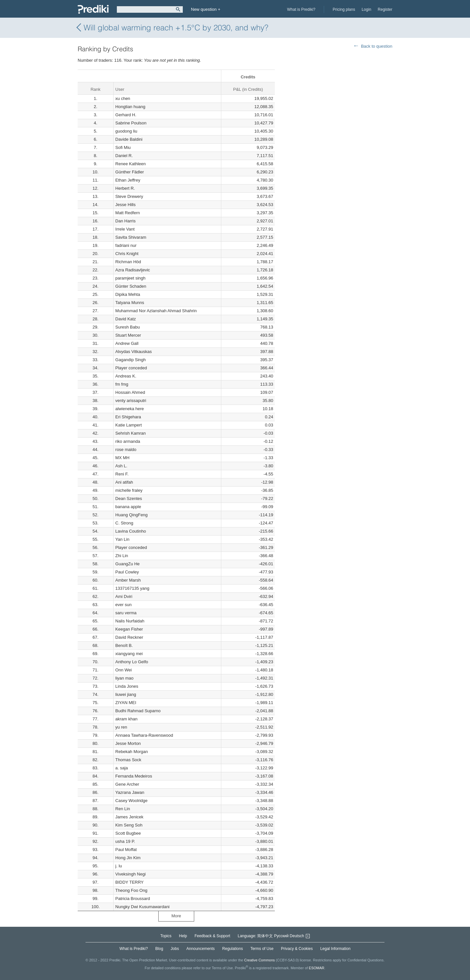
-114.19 (266, 515)
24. (96, 286)
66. (96, 629)
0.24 (269, 417)
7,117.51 (265, 156)
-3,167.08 (264, 776)
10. (96, 172)
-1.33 (268, 458)
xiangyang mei (129, 654)
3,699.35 (265, 188)
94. (96, 858)
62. (96, 596)
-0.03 (268, 433)
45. (96, 458)
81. (96, 752)
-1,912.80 (264, 694)
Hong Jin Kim (128, 858)
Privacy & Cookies (297, 949)
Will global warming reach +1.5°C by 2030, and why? (173, 28)
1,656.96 (265, 278)
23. (96, 278)
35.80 (268, 401)
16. (96, 221)
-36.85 (267, 490)
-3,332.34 (264, 784)
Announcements (201, 949)
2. (95, 107)
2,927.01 (265, 221)
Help (183, 936)
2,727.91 (265, 229)
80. (96, 743)
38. (96, 401)
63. (96, 605)
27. (96, 311)
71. (96, 670)
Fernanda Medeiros (134, 776)
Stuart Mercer (128, 335)
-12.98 (267, 482)
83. (96, 768)
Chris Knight (127, 254)
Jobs (175, 949)
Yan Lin (122, 539)
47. (96, 474)
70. (96, 662)
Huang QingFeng (131, 515)
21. (96, 262)
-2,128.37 (264, 719)
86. (96, 792)
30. (96, 335)
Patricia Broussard (133, 899)
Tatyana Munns (130, 303)
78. (96, 727)
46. (96, 466)
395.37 (267, 360)
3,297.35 (265, 213)
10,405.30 (264, 131)
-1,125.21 (264, 645)
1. (95, 98)
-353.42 (266, 539)
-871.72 (266, 621)
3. (95, 115)
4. (95, 123)
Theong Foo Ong (131, 890)
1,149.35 (265, 319)
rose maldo (126, 450)
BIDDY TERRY (129, 882)
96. (96, 874)
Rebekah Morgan (132, 752)
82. (96, 760)
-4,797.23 (264, 907)
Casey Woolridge (131, 801)
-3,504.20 (264, 809)
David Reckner (129, 637)
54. (96, 531)
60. (96, 580)
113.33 (267, 384)
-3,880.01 (264, 841)
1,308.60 (265, 311)
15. (96, 213)
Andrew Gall (127, 343)
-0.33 (268, 450)
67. (96, 637)
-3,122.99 (264, 768)
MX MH (122, 458)
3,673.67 (265, 196)
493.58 (267, 335)
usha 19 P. (125, 841)
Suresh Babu (127, 327)
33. (96, 360)
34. (96, 368)
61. (96, 588)
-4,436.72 (264, 882)
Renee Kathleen (130, 164)
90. (96, 825)
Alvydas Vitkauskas (133, 352)
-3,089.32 (264, 752)
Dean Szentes (129, 498)
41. (96, 425)
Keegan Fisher (129, 629)
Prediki (93, 9)
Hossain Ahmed (130, 392)
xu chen (123, 98)
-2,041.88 (264, 711)
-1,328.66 (264, 654)
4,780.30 (265, 180)
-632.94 (266, 596)
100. (95, 907)
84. (96, 776)
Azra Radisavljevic (133, 270)
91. (96, 833)
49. (96, 490)
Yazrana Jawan (130, 792)
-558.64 (266, 580)
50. (96, 498)
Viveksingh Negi (130, 874)
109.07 (267, 392)
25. (96, 294)
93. (96, 850)
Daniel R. (124, 156)
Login (366, 9)
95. (96, 866)
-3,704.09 (264, 833)
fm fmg (122, 384)
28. (96, 319)
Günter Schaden (131, 286)
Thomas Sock (128, 760)
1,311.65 (265, 303)
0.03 (269, 425)
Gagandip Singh (130, 360)
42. (96, 433)
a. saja (121, 768)
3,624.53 (265, 205)
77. (96, 719)
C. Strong (124, 523)
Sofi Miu (123, 147)
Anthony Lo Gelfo (132, 662)
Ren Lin (123, 809)
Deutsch (297, 936)
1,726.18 (265, 270)
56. (96, 547)
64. (96, 613)
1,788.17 (265, 262)
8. (95, 156)
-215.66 (266, 531)
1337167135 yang (132, 588)
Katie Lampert (128, 425)
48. (96, 482)
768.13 (267, 327)
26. (96, 303)
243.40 (267, 376)
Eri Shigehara (128, 417)
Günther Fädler (129, 172)
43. (96, 441)
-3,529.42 (264, 817)
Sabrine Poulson (131, 123)
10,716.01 (264, 115)
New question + (206, 9)
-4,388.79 (264, 874)
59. (96, 572)
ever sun (123, 605)
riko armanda (128, 441)
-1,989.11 (264, 703)
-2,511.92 (264, 727)
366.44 (267, 368)
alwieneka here (129, 409)
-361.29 (266, 547)
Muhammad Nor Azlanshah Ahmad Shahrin (156, 311)
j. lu (118, 866)
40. (96, 417)
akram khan (126, 719)
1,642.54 (265, 286)
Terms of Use (262, 949)
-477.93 (266, 572)
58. (96, 564)
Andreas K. (126, 376)
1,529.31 (265, 294)
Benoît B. (124, 645)
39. (96, 409)
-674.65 (266, 613)
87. (96, 801)
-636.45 (266, 605)
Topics (166, 936)
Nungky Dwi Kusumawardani (142, 907)
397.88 (267, 352)
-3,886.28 (264, 850)
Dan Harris (125, 221)
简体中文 (265, 936)
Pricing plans (344, 9)
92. (96, 841)
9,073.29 (265, 147)
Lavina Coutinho (131, 531)
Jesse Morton (128, 743)
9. (95, 164)
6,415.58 (265, 164)
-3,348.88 (264, 801)
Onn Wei (123, 670)
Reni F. (122, 474)
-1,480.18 (264, 670)
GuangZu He (127, 564)
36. (96, 384)
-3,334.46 (264, 792)
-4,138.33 (264, 866)
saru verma (126, 613)
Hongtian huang (130, 107)
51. (96, 507)
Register (385, 9)
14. (96, 205)
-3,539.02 (264, 825)
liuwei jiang (126, 694)
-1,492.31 (264, 678)
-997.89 (266, 629)
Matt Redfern (127, 213)
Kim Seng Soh (129, 825)
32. (96, 352)
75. (96, 703)
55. (96, 539)
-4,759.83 (264, 899)
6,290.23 (265, 172)
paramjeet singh (130, 278)
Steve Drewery (129, 196)
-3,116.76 (264, 760)
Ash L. (121, 466)
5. (95, 131)
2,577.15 (265, 237)
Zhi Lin (122, 556)
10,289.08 (264, 139)
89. (96, 817)
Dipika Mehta (128, 294)
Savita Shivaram (131, 237)
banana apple (128, 507)
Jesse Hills (125, 205)
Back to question (377, 46)
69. (96, 654)
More (176, 916)
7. (95, 147)
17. (96, 229)
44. (96, 450)
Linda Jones (127, 686)
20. (96, 254)
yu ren (121, 727)
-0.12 (268, 441)
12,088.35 (264, 107)
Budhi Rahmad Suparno (138, 711)
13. (96, 196)
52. (96, 515)
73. (96, 686)
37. (96, 392)
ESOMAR (317, 968)
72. (96, 678)
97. (96, 882)
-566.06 (266, 588)
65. (96, 621)
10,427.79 (264, 123)
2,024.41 (265, 254)
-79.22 (267, 498)
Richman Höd (128, 262)
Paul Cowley (127, 572)
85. (96, 784)
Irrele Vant (125, 229)
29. (96, 327)
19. (96, 245)
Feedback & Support (212, 936)
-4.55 (268, 474)
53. (96, 523)
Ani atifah (124, 482)
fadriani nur (126, 245)
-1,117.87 (264, 637)
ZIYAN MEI (126, 703)
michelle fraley (129, 490)
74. (96, 694)
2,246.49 (265, 245)
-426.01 (266, 564)
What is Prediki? (301, 9)
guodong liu (126, 131)
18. (96, 237)
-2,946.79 (264, 743)
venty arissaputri (131, 401)
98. (96, 890)
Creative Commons (259, 960)
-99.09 (267, 507)
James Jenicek (129, 817)
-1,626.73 (264, 686)
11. (96, 180)
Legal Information (335, 949)
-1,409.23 (264, 662)
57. (96, 556)
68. (96, 645)
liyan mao (124, 678)
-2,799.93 (264, 735)
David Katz (125, 319)
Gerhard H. (126, 115)
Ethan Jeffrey (128, 180)
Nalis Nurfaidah (130, 621)
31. (96, 343)
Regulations (233, 949)
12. (96, 188)
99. (96, 899)
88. (96, 809)
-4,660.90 (264, 890)
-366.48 (266, 556)
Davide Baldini (129, 139)
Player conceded (131, 368)
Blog (159, 949)
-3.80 (268, 466)
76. (96, 711)
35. (96, 376)
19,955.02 (264, 98)
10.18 (268, 409)
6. (95, 139)
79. (96, 735)
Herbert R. (125, 188)
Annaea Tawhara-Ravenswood (144, 735)
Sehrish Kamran (130, 433)
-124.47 (266, 523)
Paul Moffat (126, 850)
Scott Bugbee (128, 833)
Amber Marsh (128, 580)
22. (96, 270)
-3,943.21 (264, 858)
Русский (282, 936)
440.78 (267, 343)
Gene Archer (127, 784)
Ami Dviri (124, 596)
